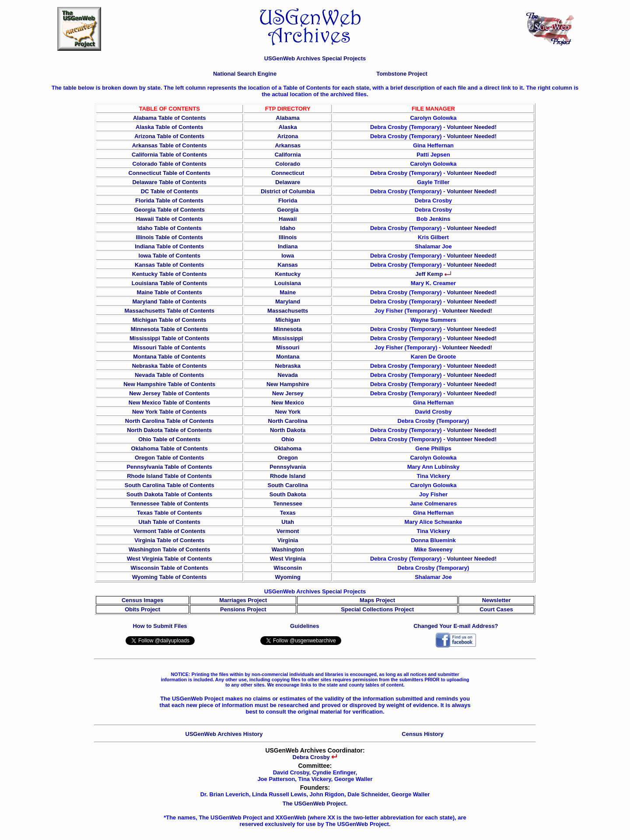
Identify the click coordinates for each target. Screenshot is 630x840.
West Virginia (288, 559)
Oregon (288, 458)
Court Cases (496, 609)
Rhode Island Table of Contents (169, 476)
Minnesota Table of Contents (170, 329)
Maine (288, 292)
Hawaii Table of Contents (169, 219)
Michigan (288, 320)
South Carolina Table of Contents (170, 485)
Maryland (288, 301)
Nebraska (288, 366)
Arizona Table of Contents (169, 136)
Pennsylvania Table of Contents (169, 467)
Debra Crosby (315, 757)
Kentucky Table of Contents (170, 274)
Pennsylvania (288, 467)
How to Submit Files (160, 626)
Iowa (288, 256)
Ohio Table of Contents (169, 439)
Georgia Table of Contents (169, 210)
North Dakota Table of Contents (169, 430)
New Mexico (287, 403)
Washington (288, 549)
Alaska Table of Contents (169, 127)
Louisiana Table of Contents (170, 283)
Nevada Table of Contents (170, 375)
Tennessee (288, 504)
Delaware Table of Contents (169, 182)
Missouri (288, 347)
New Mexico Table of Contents (170, 403)
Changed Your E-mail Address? (456, 626)
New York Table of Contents (169, 412)
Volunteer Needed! (472, 127)
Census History (422, 734)
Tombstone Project (402, 74)
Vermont (288, 531)
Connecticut (288, 173)
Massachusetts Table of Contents (169, 311)
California (288, 155)
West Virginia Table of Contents (169, 559)
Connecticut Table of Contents (169, 173)
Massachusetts (288, 311)
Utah (288, 522)
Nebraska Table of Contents (170, 366)
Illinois (288, 237)
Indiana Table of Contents (169, 246)
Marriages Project (243, 600)
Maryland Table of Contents (169, 301)
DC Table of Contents (170, 191)
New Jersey (288, 393)
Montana (288, 357)
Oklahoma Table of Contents (170, 448)
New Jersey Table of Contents (169, 393)
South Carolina (287, 485)
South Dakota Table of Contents (169, 494)
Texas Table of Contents (169, 513)
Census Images (142, 600)
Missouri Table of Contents (169, 347)
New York (288, 412)
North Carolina (288, 421)
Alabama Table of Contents (170, 118)
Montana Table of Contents (169, 357)
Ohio (288, 439)
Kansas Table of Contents (170, 265)
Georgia (288, 210)
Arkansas (288, 145)
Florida (288, 200)
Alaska (288, 127)
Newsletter (497, 600)
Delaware (288, 182)
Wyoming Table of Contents (170, 577)
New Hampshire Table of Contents (169, 384)
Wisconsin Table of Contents (170, 568)
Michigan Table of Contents (170, 320)
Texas (288, 513)
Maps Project (377, 600)
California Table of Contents (169, 155)
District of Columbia (288, 191)
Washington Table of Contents (169, 549)
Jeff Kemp (433, 274)
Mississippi (288, 338)
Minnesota (288, 329)
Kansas (288, 265)
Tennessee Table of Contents (170, 504)
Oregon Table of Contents (170, 458)
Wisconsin (288, 568)
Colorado (288, 164)
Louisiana (288, 283)
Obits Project (142, 609)
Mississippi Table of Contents (170, 338)
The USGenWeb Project (314, 803)
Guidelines (304, 626)
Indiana (288, 246)
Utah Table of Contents (170, 522)
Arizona (288, 136)
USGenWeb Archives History (224, 734)
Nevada (288, 375)
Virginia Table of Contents (169, 540)
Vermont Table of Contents (169, 531)
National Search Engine (245, 74)
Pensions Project (243, 609)
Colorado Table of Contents (169, 164)
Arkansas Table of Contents (170, 145)
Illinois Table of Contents (169, 237)
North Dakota (288, 430)
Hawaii (288, 219)
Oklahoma (288, 448)
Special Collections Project (377, 609)
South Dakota (288, 494)
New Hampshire (288, 384)
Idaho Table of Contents (170, 228)
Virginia (288, 540)
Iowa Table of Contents (170, 256)
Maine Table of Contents (170, 292)
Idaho (288, 228)
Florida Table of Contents (169, 200)
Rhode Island (288, 476)
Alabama (288, 118)
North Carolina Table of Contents (170, 421)
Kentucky (288, 274)
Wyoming (288, 577)
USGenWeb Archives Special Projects (315, 58)
